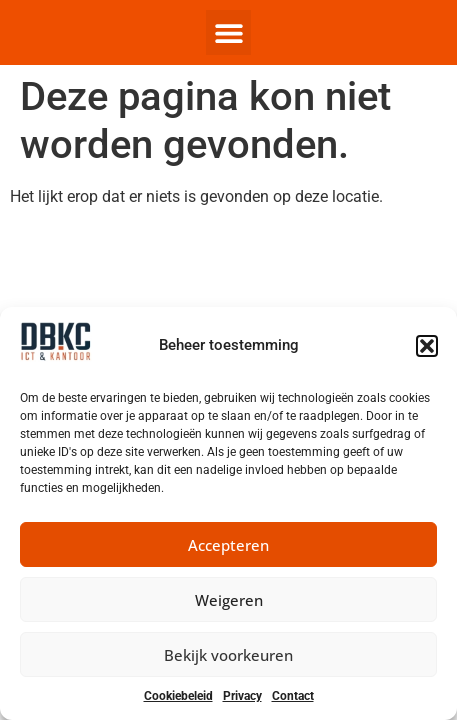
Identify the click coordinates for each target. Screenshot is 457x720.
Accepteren (228, 545)
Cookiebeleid (178, 696)
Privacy (242, 696)
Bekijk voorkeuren (228, 655)
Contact (293, 696)
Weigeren (229, 600)
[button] (427, 346)
